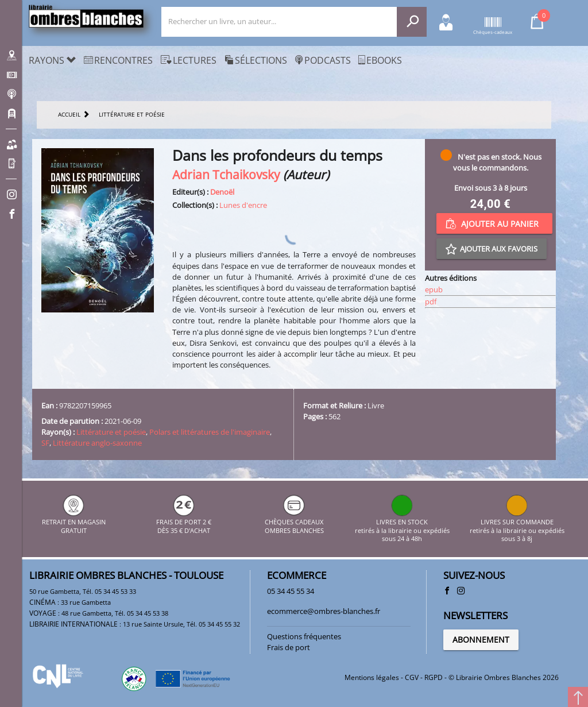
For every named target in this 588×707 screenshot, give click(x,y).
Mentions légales (372, 677)
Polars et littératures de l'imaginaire (210, 432)
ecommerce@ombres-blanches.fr (324, 611)
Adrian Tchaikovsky (226, 174)
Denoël (222, 192)
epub (434, 289)
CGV (412, 677)
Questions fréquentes (304, 636)
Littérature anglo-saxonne (97, 443)
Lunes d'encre (243, 205)
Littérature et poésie (111, 432)
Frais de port (289, 647)
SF (45, 443)
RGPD (434, 677)
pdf (431, 302)
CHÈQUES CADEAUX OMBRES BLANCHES (294, 522)
